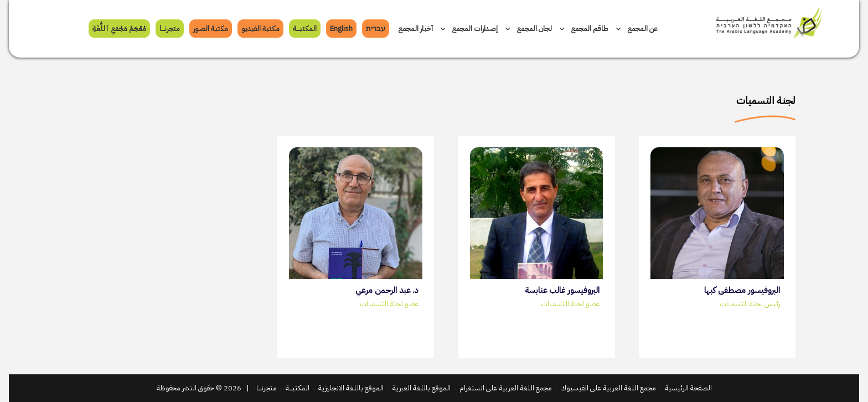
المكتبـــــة (305, 29)
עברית (376, 29)
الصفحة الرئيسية (688, 388)
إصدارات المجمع (469, 29)
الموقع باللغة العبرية (422, 388)
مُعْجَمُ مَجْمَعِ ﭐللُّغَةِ (119, 29)
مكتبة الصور (211, 29)
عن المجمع (637, 29)
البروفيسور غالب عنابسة (562, 290)
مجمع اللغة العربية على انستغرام (506, 388)
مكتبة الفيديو (260, 29)
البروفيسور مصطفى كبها (742, 290)
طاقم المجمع (584, 29)
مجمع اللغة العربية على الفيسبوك (608, 388)
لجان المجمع (529, 29)
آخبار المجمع (416, 29)
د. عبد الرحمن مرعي (387, 290)
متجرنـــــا (170, 29)
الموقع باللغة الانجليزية (351, 388)
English (341, 29)
